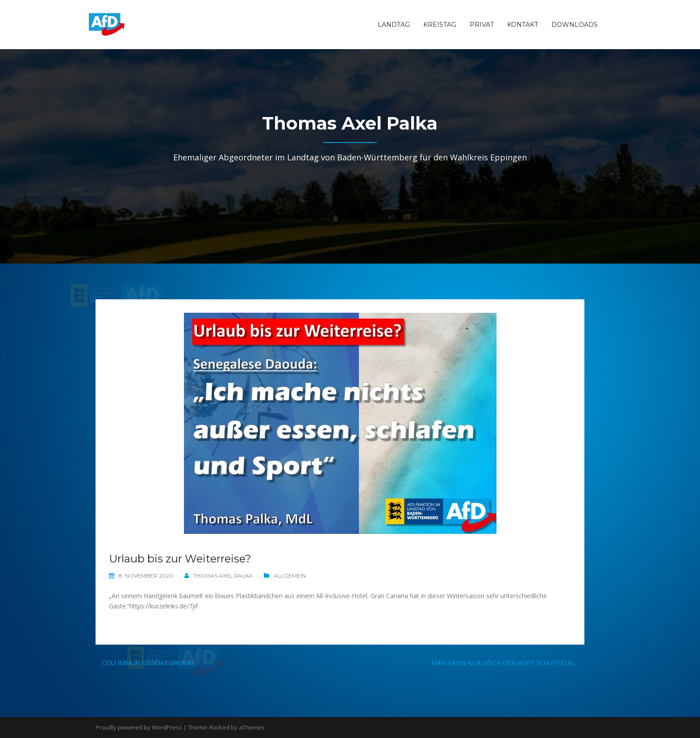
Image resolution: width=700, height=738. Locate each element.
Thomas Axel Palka (223, 576)
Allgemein (290, 576)
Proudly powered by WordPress (139, 727)
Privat (482, 25)
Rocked (219, 727)
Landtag (394, 25)
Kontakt (523, 25)
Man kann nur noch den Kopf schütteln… (504, 663)
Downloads (575, 25)
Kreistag (440, 25)
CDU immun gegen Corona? (148, 663)
